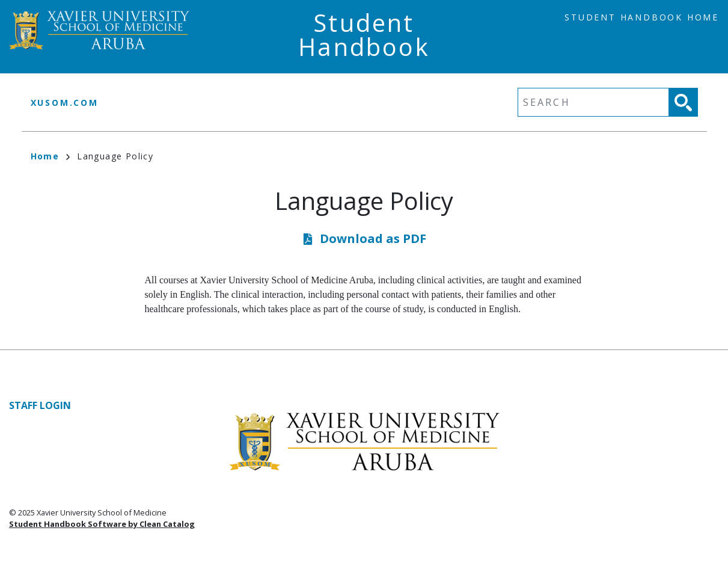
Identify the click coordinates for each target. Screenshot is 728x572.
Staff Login (40, 405)
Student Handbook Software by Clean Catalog (102, 524)
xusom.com (65, 103)
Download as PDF (373, 238)
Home (50, 156)
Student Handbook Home (642, 17)
